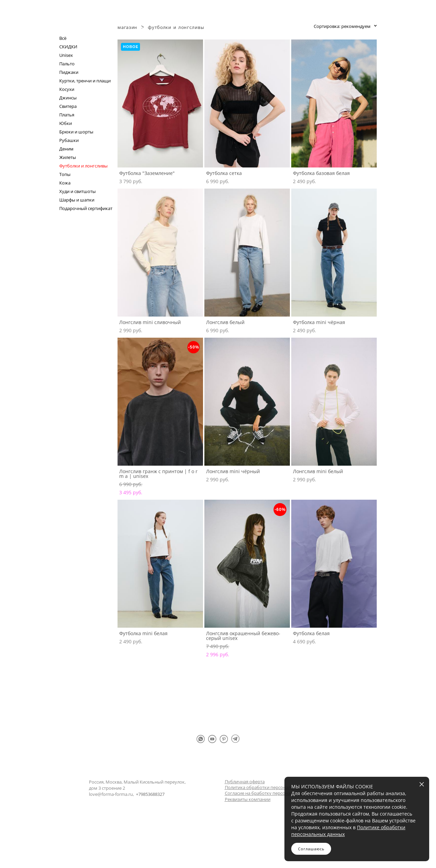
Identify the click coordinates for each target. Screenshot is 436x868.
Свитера (68, 106)
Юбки (66, 123)
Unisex (66, 55)
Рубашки (69, 140)
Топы (65, 174)
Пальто (67, 64)
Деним (66, 149)
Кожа (65, 183)
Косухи (67, 89)
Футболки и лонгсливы (83, 166)
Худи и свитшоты (77, 191)
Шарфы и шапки (77, 200)
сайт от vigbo (218, 852)
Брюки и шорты (76, 132)
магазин (127, 28)
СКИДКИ (68, 47)
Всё (63, 38)
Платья (67, 115)
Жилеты (68, 157)
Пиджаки (69, 72)
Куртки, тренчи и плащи (85, 81)
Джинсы (68, 98)
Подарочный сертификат (86, 208)
